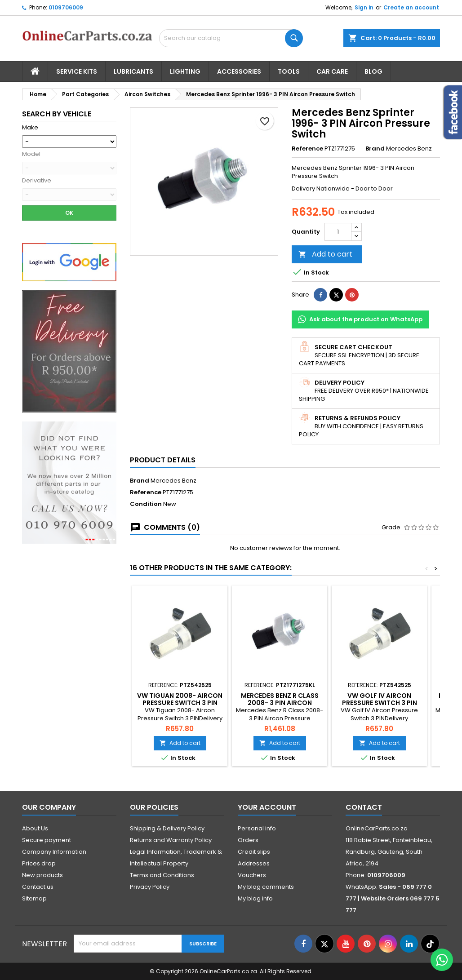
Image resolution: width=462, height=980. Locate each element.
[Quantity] (338, 232)
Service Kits (77, 71)
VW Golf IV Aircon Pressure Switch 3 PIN (380, 699)
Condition (146, 504)
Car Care (332, 71)
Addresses (254, 863)
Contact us (38, 887)
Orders (248, 840)
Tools (289, 71)
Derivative (37, 181)
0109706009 (66, 7)
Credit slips (254, 852)
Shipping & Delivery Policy (167, 828)
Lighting (185, 71)
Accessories (239, 71)
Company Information (54, 852)
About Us (35, 828)
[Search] (231, 38)
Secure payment (47, 840)
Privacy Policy (150, 887)
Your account (267, 807)
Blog (373, 71)
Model (31, 154)
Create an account (411, 7)
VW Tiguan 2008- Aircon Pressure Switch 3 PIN (180, 699)
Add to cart (325, 254)
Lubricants (133, 71)
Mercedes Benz (173, 481)
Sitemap (34, 898)
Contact (364, 807)
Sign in (364, 7)
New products (42, 875)
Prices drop (39, 863)
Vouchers (252, 875)
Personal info (257, 828)
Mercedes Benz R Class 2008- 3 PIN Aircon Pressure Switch (280, 703)
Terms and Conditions (162, 875)
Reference (307, 149)
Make (30, 128)
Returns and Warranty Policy (171, 840)
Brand (375, 149)
